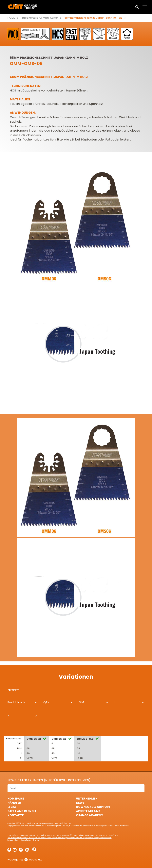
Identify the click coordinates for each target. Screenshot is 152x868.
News (80, 803)
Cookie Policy (26, 840)
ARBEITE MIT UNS (88, 811)
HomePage (16, 799)
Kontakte (16, 815)
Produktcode (16, 702)
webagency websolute (25, 860)
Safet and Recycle (22, 811)
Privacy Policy (13, 840)
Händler (14, 803)
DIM (81, 702)
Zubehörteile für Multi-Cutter (40, 18)
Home (11, 18)
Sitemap (36, 840)
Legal (12, 807)
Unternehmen (87, 799)
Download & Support (93, 807)
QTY (46, 702)
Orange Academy (90, 815)
